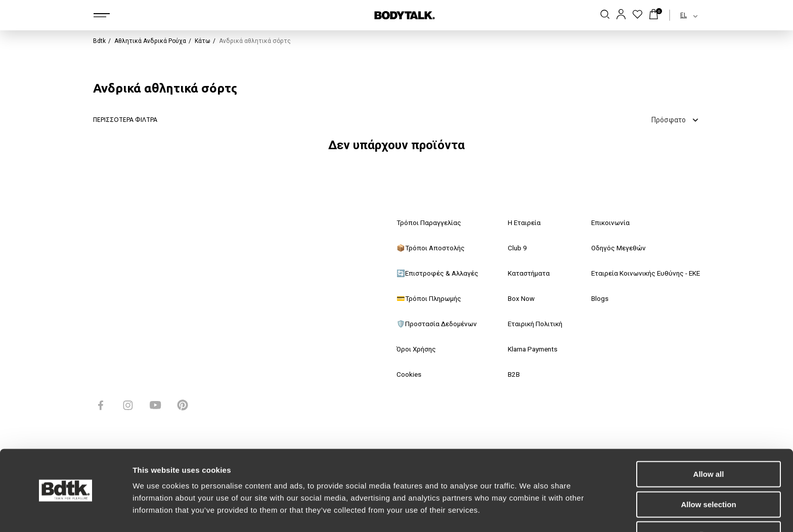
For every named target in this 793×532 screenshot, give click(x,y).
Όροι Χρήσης (418, 349)
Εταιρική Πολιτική (533, 324)
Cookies (409, 375)
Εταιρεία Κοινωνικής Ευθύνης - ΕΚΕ (642, 274)
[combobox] (680, 15)
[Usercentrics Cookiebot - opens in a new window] (65, 512)
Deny (709, 503)
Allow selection (708, 474)
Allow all (709, 443)
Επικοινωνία (605, 223)
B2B (510, 375)
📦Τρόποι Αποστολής (432, 248)
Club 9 (513, 248)
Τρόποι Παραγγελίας (430, 223)
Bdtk (99, 41)
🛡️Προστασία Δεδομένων (438, 324)
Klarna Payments (531, 349)
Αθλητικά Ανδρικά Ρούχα (150, 41)
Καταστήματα (525, 274)
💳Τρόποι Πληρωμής (431, 299)
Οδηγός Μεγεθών (613, 248)
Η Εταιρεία (520, 223)
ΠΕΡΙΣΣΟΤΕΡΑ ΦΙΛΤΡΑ (125, 120)
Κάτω (203, 41)
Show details (531, 512)
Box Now (517, 299)
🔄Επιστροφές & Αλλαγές (439, 274)
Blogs (593, 299)
